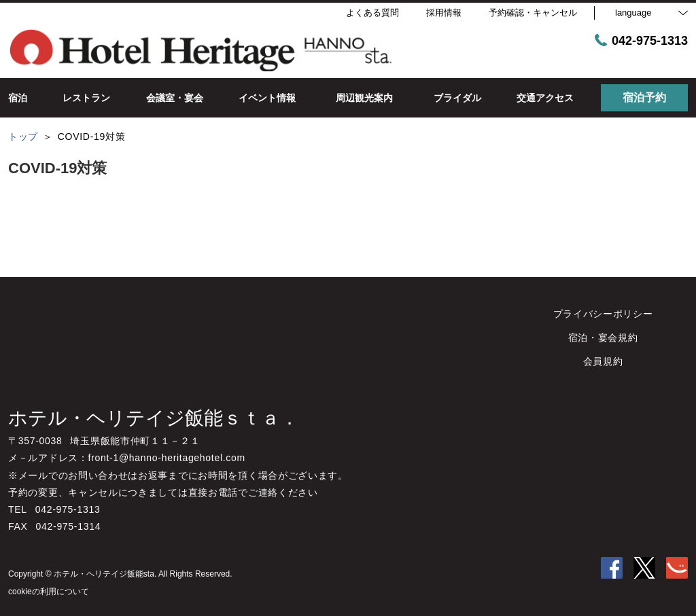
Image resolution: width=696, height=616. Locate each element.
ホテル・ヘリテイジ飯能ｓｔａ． (154, 418)
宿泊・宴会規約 (603, 338)
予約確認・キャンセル (533, 13)
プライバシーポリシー (603, 314)
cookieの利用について (49, 592)
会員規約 (603, 361)
